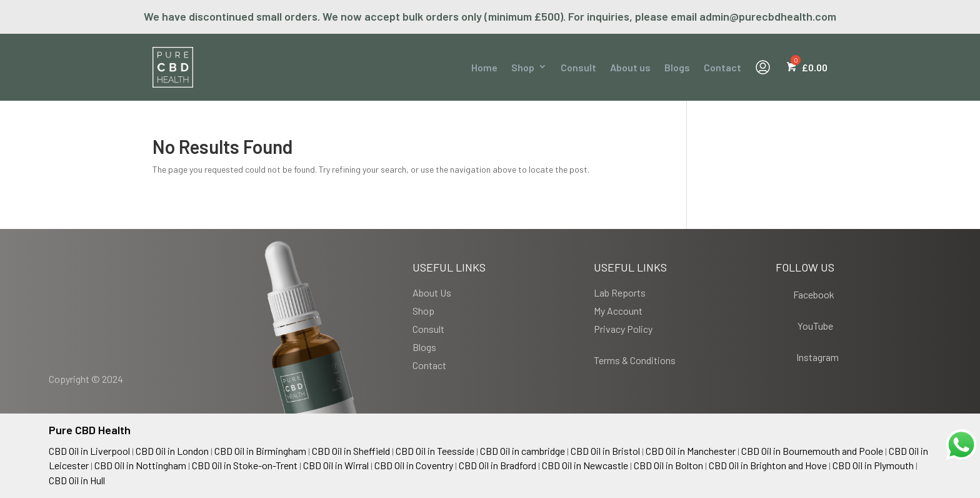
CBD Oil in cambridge (522, 451)
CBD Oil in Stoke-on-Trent (245, 465)
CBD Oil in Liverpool (89, 451)
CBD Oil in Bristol (605, 451)
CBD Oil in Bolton (668, 465)
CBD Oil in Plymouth (873, 465)
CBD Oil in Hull (77, 480)
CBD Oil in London (172, 451)
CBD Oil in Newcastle (585, 465)
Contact (722, 67)
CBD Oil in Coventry (414, 465)
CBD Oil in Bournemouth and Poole (812, 451)
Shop (523, 67)
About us (630, 67)
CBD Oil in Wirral (336, 465)
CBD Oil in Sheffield (351, 451)
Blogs (677, 67)
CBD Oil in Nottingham (140, 465)
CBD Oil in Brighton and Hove (768, 465)
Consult (578, 67)
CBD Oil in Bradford (497, 465)
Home (484, 67)
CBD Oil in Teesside (435, 451)
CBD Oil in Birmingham (260, 451)
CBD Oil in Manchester (691, 451)
